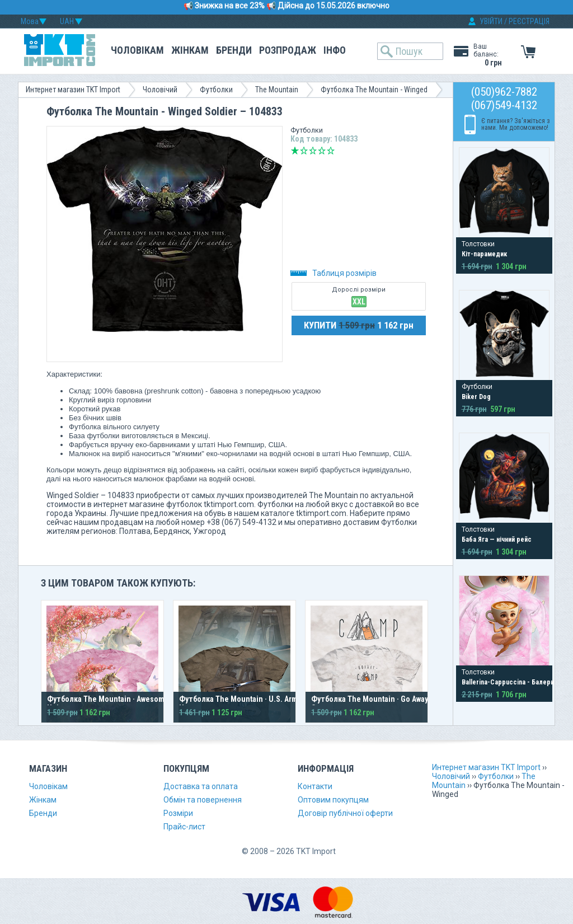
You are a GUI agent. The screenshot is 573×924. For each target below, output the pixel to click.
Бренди (234, 50)
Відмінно (331, 151)
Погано (304, 151)
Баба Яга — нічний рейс (497, 540)
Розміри (178, 813)
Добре (322, 151)
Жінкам (190, 50)
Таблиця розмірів (334, 273)
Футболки (216, 90)
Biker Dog (476, 397)
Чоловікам (137, 50)
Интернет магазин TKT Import (73, 90)
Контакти (315, 786)
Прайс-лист (184, 827)
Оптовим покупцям (333, 800)
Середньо (313, 151)
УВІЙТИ (491, 21)
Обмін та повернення (203, 800)
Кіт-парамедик (484, 254)
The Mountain (277, 90)
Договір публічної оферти (345, 813)
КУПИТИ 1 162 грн (359, 325)
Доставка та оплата (201, 786)
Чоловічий (160, 90)
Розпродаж (288, 50)
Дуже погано (295, 151)
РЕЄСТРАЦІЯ (529, 21)
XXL (359, 302)
